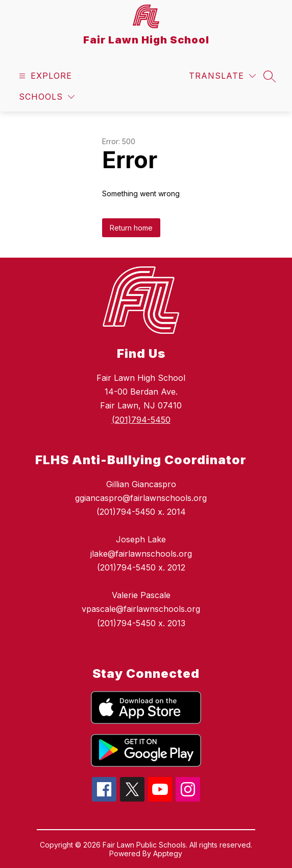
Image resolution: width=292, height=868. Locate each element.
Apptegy (168, 853)
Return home (131, 228)
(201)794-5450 (141, 420)
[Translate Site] (222, 76)
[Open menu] (44, 76)
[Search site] (270, 76)
